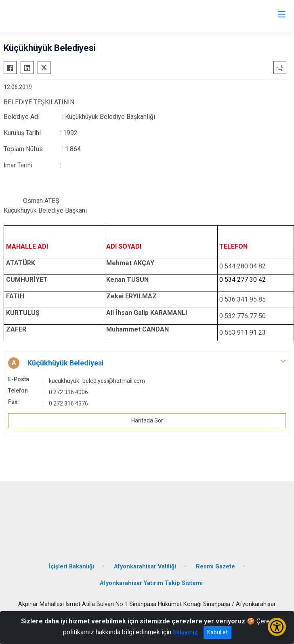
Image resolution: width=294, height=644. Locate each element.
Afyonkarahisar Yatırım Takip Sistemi (151, 583)
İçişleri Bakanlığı (71, 567)
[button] (147, 363)
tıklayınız (185, 632)
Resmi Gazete (215, 567)
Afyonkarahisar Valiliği (145, 567)
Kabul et (217, 632)
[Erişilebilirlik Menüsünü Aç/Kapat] (277, 627)
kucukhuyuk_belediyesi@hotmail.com (97, 381)
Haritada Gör (147, 420)
